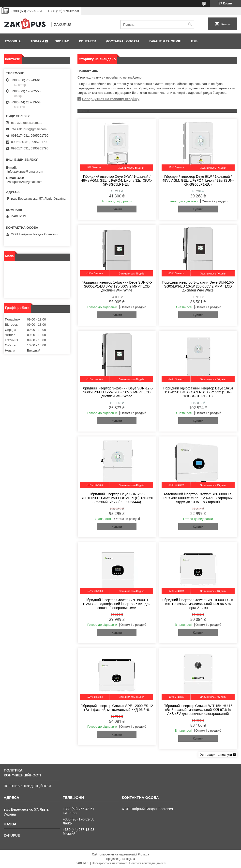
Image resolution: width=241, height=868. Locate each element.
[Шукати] (190, 24)
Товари (37, 41)
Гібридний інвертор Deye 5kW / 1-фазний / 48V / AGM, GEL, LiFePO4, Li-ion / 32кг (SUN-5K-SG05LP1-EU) (117, 180)
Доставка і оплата (123, 41)
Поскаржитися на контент (109, 863)
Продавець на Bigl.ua (120, 859)
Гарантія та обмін (165, 41)
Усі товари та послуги (216, 755)
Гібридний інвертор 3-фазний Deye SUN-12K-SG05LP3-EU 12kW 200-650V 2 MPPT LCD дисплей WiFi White (117, 392)
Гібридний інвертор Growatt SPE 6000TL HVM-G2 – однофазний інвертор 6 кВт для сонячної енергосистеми (117, 604)
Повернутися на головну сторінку (111, 99)
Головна (13, 41)
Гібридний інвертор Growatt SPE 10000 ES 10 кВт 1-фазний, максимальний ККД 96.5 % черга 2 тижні (198, 604)
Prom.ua (143, 854)
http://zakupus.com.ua (27, 123)
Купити (117, 209)
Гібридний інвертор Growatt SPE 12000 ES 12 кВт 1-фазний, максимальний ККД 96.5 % (117, 708)
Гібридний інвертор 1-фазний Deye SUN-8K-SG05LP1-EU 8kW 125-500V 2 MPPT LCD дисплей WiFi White (117, 286)
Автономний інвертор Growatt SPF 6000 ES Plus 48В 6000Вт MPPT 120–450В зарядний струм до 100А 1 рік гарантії (198, 498)
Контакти (88, 41)
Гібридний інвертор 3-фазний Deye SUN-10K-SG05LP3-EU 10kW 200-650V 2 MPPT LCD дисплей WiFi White (198, 286)
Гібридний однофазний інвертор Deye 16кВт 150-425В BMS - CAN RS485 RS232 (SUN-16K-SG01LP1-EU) (198, 392)
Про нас (62, 41)
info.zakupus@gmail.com (29, 129)
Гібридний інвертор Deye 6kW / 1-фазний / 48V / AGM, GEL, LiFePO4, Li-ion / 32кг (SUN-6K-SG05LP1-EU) (198, 180)
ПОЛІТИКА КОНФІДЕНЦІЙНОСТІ (28, 786)
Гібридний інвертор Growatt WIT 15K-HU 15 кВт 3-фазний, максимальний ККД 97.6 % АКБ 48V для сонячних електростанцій (198, 710)
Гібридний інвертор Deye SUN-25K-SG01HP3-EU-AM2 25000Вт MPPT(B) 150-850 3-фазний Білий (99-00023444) (117, 498)
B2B (194, 41)
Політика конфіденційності (148, 863)
